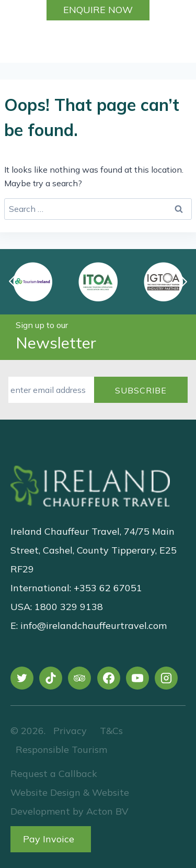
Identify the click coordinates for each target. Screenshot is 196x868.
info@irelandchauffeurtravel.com (94, 625)
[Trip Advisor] (79, 678)
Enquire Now (98, 10)
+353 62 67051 (108, 588)
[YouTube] (137, 678)
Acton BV (107, 811)
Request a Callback (54, 774)
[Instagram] (166, 678)
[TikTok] (51, 678)
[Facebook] (109, 678)
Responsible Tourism (61, 749)
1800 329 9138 (69, 607)
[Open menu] (182, 41)
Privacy (70, 731)
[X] (22, 678)
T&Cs (110, 731)
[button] (183, 281)
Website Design (45, 792)
